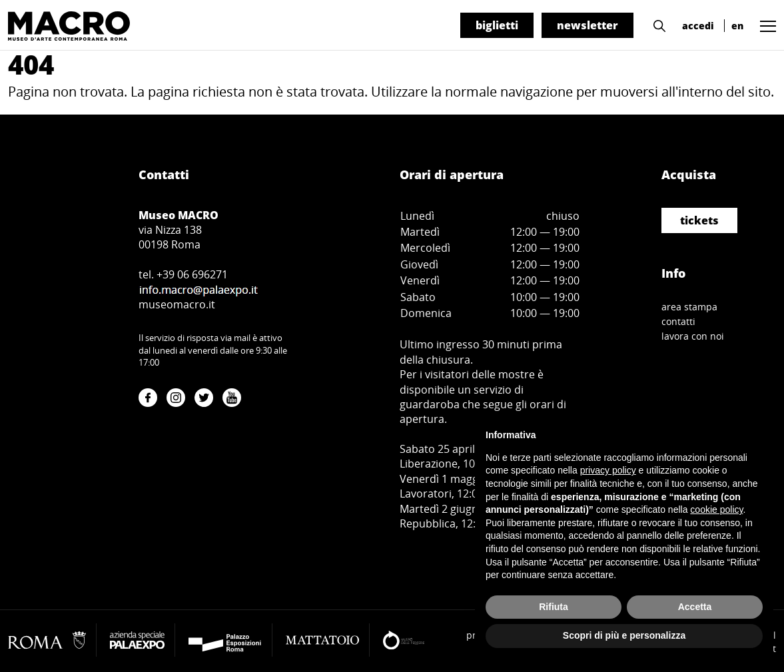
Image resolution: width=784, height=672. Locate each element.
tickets (699, 220)
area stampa (689, 307)
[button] (656, 25)
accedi (698, 26)
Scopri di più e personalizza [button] (624, 635)
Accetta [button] (695, 607)
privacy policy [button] (608, 470)
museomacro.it (177, 304)
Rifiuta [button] (554, 607)
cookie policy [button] (716, 509)
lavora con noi (693, 336)
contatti (678, 321)
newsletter (588, 25)
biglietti (497, 25)
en (737, 26)
